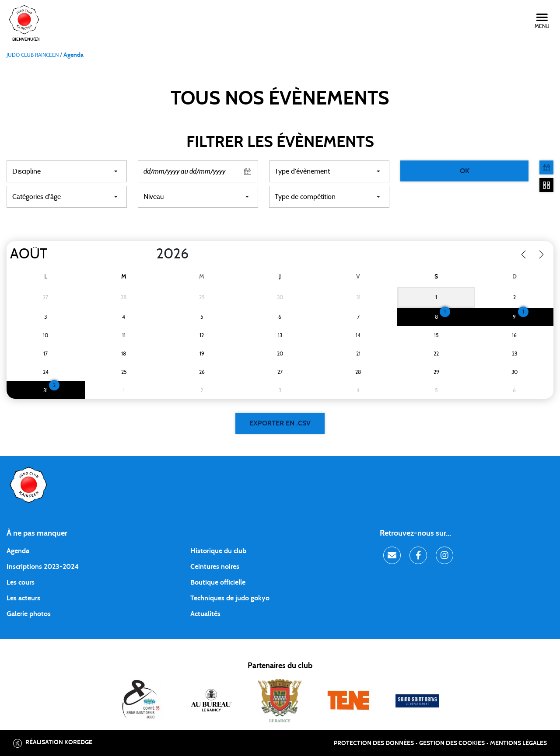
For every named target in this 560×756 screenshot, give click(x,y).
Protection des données (374, 743)
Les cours (21, 582)
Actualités (205, 614)
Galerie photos (29, 614)
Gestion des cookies (452, 743)
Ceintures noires (215, 567)
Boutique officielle (218, 582)
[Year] (149, 254)
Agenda (18, 551)
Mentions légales (518, 743)
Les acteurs (23, 598)
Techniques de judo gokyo (230, 598)
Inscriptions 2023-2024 (43, 567)
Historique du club (218, 551)
